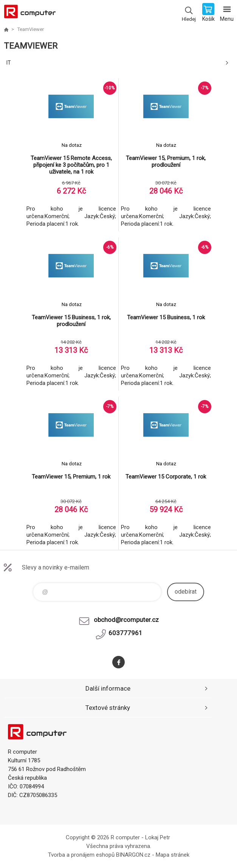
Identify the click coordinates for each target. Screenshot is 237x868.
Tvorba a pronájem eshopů (81, 855)
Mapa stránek (173, 855)
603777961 (125, 633)
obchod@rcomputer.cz (126, 620)
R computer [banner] (30, 13)
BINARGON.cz (133, 855)
